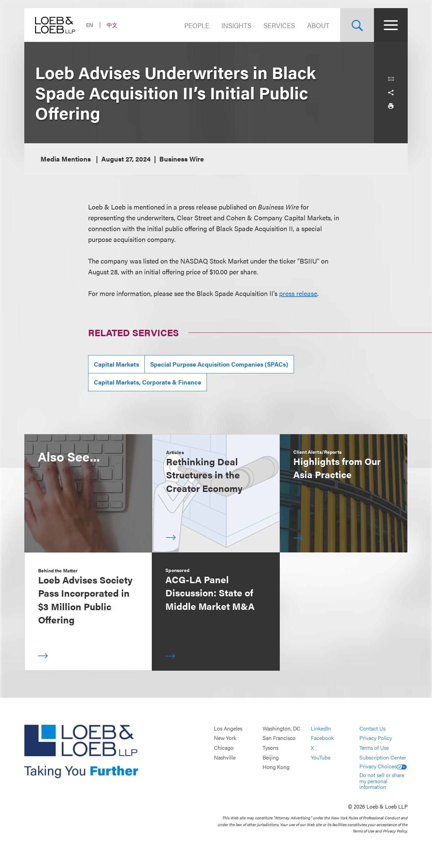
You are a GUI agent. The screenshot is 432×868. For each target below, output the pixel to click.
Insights (236, 25)
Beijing (271, 757)
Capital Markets (116, 364)
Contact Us (372, 728)
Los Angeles (228, 728)
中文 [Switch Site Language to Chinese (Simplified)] (112, 25)
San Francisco (279, 738)
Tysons (271, 748)
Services (279, 25)
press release (298, 293)
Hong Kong (276, 767)
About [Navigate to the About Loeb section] (318, 25)
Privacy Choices (383, 766)
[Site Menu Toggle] (391, 25)
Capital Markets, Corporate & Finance (147, 382)
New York (225, 738)
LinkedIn (321, 728)
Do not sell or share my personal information (382, 781)
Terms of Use (374, 748)
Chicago (224, 748)
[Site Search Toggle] (357, 25)
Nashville (225, 757)
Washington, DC (281, 728)
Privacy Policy (376, 738)
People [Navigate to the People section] (197, 25)
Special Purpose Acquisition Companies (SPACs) (219, 364)
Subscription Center (383, 757)
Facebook (322, 738)
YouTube (321, 757)
